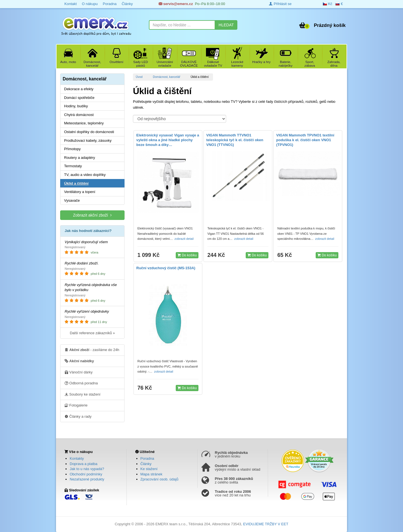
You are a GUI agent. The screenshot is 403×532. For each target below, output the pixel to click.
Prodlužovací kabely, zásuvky (88, 140)
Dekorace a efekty (79, 89)
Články (127, 4)
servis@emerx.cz (176, 4)
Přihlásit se (280, 4)
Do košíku (187, 255)
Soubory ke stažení (83, 394)
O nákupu (90, 4)
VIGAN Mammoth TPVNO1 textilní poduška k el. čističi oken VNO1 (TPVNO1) (305, 140)
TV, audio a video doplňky (85, 175)
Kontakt (71, 4)
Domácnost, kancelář (167, 77)
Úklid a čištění (76, 183)
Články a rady (78, 416)
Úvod (139, 77)
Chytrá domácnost (79, 115)
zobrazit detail (185, 239)
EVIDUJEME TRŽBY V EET (266, 524)
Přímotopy (72, 149)
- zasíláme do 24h (92, 350)
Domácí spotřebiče (79, 98)
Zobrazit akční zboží (92, 215)
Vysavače (72, 200)
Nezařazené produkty (87, 479)
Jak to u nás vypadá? (87, 469)
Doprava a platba (84, 464)
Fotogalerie (76, 405)
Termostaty (73, 166)
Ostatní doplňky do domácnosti (89, 132)
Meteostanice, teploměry (84, 123)
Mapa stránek (152, 474)
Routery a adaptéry (80, 158)
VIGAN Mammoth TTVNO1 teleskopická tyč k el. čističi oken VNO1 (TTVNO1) (235, 140)
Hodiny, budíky (76, 106)
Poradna (110, 4)
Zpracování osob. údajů (160, 479)
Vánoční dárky (79, 372)
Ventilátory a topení (80, 192)
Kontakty (77, 458)
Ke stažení (149, 469)
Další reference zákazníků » (92, 333)
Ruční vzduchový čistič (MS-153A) (166, 268)
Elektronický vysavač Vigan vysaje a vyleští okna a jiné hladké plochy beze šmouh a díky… (168, 140)
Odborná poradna (81, 383)
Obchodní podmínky (86, 474)
